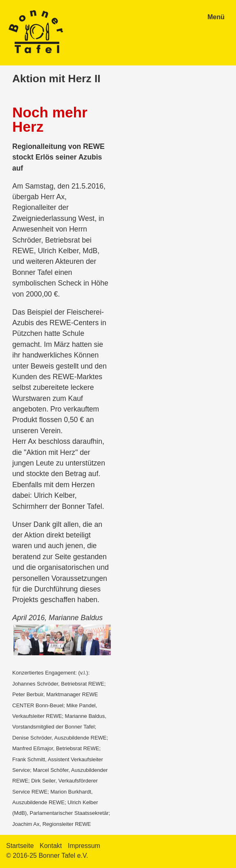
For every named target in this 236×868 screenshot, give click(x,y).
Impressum (84, 846)
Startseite (20, 846)
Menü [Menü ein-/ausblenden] (216, 17)
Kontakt (51, 846)
